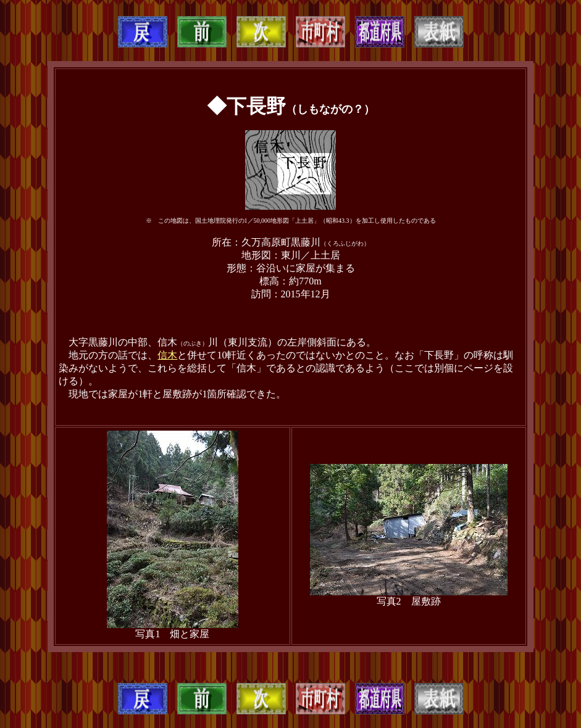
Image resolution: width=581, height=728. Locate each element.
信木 (167, 355)
